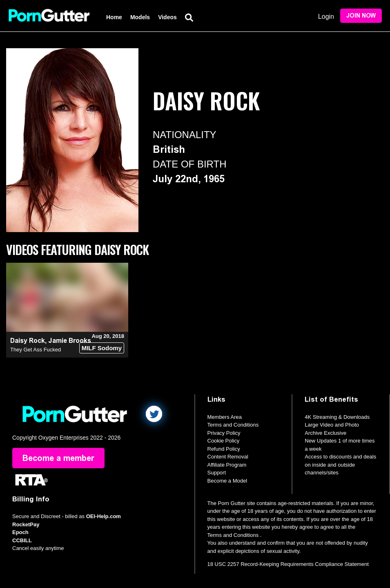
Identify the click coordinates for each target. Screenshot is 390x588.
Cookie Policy (224, 441)
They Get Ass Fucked (36, 350)
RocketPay (26, 524)
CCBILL (22, 540)
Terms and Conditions (233, 425)
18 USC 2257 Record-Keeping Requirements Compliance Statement (288, 564)
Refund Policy (224, 449)
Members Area (225, 417)
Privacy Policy (224, 433)
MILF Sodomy (102, 348)
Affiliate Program (227, 465)
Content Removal (228, 457)
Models (140, 17)
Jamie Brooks (70, 341)
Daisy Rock (28, 341)
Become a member (58, 458)
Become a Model (227, 481)
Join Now (361, 16)
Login (326, 17)
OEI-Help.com (104, 516)
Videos (167, 17)
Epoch (20, 532)
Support (217, 473)
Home (114, 17)
